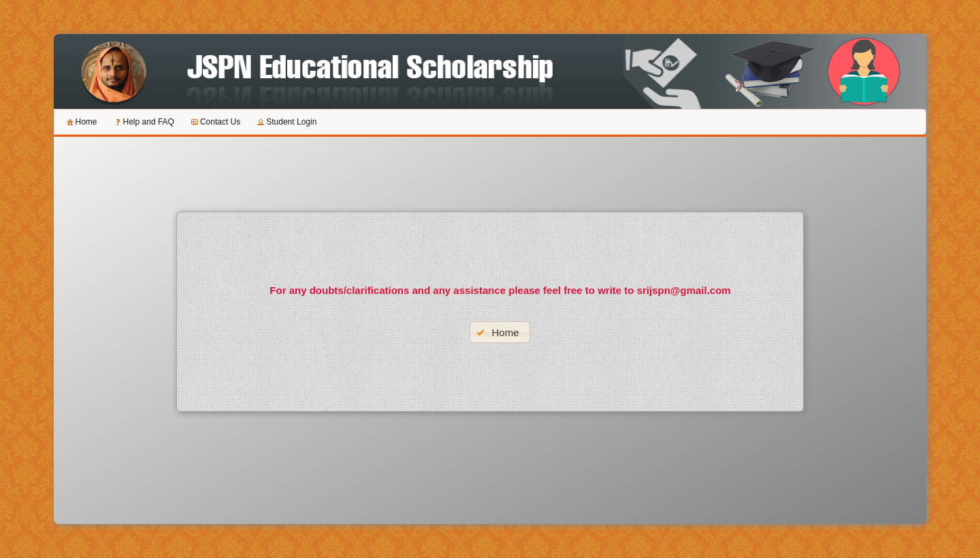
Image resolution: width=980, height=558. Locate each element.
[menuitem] (81, 122)
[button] (500, 332)
